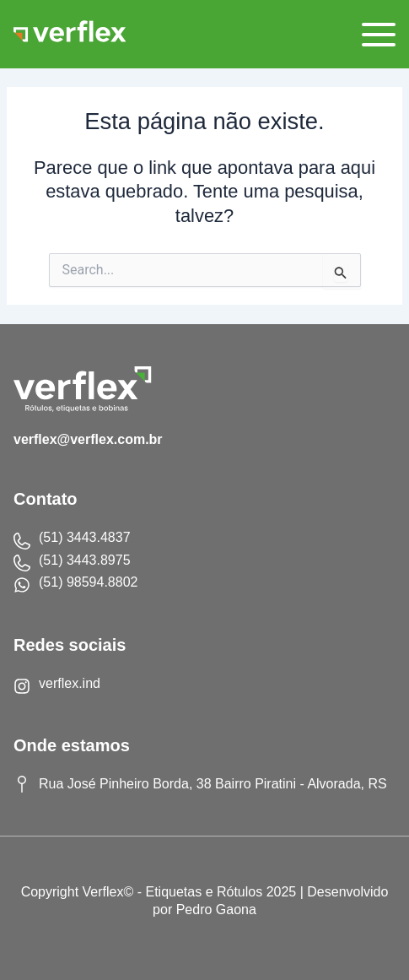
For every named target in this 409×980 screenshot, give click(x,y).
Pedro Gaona (216, 910)
